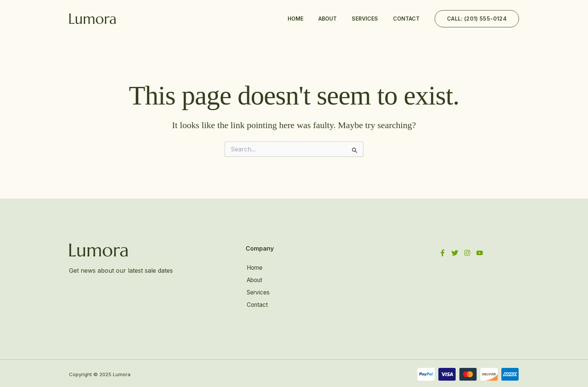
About (328, 19)
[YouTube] (480, 253)
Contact (406, 19)
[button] (477, 19)
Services (365, 19)
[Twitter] (455, 253)
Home (295, 19)
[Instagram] (467, 253)
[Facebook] (442, 253)
